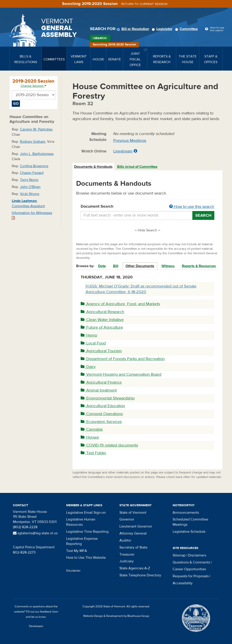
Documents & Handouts (93, 167)
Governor (127, 519)
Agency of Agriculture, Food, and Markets (120, 304)
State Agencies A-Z (135, 568)
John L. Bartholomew (37, 154)
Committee (187, 29)
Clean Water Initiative (102, 320)
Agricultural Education (103, 406)
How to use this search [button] (192, 207)
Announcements (186, 513)
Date (102, 266)
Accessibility (183, 583)
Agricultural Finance (101, 382)
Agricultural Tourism (101, 351)
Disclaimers (197, 555)
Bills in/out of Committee (137, 167)
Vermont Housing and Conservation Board (121, 374)
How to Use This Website (86, 558)
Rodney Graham (33, 142)
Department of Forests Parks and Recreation (123, 359)
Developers (36, 626)
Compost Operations (102, 414)
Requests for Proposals (191, 576)
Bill (116, 266)
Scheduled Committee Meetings (190, 522)
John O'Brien (30, 187)
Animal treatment (99, 390)
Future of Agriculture (102, 327)
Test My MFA (77, 551)
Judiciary (127, 561)
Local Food (93, 343)
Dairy (88, 367)
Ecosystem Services (101, 422)
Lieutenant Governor (136, 526)
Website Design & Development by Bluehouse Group (116, 616)
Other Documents (140, 266)
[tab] (94, 167)
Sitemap (179, 555)
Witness (168, 266)
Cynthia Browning (34, 166)
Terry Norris (29, 180)
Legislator (163, 29)
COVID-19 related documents (109, 445)
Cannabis (92, 429)
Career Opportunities (189, 569)
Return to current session (144, 4)
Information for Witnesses (32, 215)
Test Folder (93, 453)
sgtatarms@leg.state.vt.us (35, 533)
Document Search (148, 207)
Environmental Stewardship (108, 398)
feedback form (49, 612)
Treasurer (127, 554)
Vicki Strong (30, 194)
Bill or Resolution (134, 29)
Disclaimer (73, 571)
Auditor (125, 540)
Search (100, 38)
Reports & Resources (199, 266)
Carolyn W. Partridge (36, 129)
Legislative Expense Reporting (82, 541)
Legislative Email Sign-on (86, 513)
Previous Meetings (130, 141)
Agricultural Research (102, 312)
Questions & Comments (191, 562)
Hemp (89, 335)
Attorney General (133, 533)
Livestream (123, 151)
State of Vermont (133, 513)
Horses (90, 437)
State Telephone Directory (140, 575)
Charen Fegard (32, 173)
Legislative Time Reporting (87, 532)
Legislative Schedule (189, 532)
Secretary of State (133, 547)
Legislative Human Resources (81, 522)
